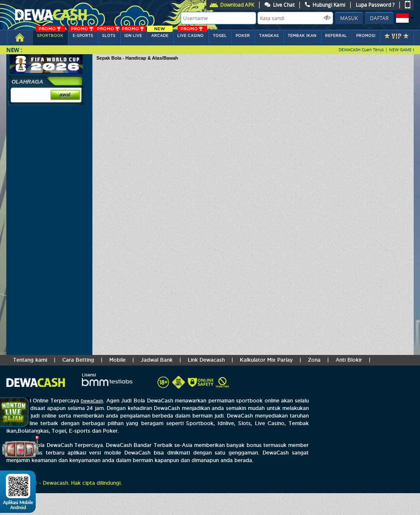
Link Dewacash (206, 360)
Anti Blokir (349, 360)
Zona (314, 360)
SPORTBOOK (50, 34)
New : (14, 50)
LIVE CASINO (192, 34)
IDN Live (133, 34)
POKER (243, 36)
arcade (160, 34)
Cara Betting (78, 360)
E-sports (83, 34)
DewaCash (92, 401)
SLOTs (108, 34)
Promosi (366, 36)
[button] (404, 18)
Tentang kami (30, 360)
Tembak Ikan (302, 36)
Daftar (379, 18)
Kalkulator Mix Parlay (266, 360)
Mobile (117, 360)
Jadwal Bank (157, 360)
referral (336, 36)
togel (220, 36)
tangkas (269, 36)
